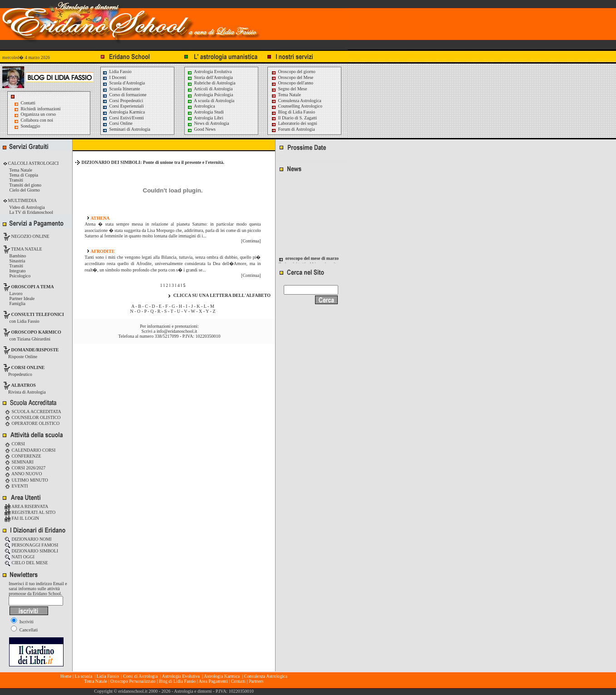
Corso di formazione (124, 95)
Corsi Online (117, 123)
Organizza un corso (39, 114)
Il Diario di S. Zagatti (294, 118)
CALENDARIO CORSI (30, 450)
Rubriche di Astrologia (211, 83)
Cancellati (24, 630)
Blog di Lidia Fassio (293, 112)
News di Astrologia (208, 123)
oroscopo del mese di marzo (312, 261)
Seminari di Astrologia (126, 129)
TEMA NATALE (26, 249)
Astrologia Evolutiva (209, 71)
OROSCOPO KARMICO (36, 332)
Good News (201, 129)
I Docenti (114, 77)
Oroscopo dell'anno (296, 83)
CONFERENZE (23, 456)
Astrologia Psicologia (210, 95)
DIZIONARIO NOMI (28, 539)
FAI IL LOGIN (22, 518)
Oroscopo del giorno (293, 71)
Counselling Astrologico (297, 106)
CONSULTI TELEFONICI (38, 314)
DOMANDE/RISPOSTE (35, 350)
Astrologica (201, 106)
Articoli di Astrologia (210, 89)
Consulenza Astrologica (296, 101)
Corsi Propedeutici (123, 101)
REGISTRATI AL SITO (30, 512)
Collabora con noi (37, 120)
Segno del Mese (289, 89)
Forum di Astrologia (293, 129)
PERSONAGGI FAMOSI (31, 545)
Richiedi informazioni (41, 109)
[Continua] (251, 241)
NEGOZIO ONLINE (30, 236)
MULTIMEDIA (22, 200)
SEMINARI (19, 462)
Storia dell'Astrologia (210, 77)
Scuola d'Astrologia (123, 83)
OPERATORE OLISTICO (32, 423)
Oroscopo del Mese (292, 77)
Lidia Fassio (117, 71)
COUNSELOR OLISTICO (33, 417)
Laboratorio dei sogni (294, 123)
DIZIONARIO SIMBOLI (31, 551)
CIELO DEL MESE (26, 563)
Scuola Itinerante (121, 89)
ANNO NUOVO (23, 474)
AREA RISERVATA (26, 506)
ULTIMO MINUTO (26, 480)
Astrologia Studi (205, 112)
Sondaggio (31, 126)
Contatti (28, 103)
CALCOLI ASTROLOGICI (33, 163)
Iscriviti (22, 622)
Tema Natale (286, 95)
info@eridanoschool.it (177, 331)
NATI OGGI (20, 557)
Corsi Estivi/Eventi (123, 118)
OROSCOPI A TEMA (33, 287)
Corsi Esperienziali (123, 106)
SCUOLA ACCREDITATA (33, 412)
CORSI (15, 444)
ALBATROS (24, 385)
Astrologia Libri (205, 118)
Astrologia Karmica (123, 112)
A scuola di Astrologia (211, 101)
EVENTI (16, 486)
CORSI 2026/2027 (25, 468)
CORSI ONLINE (28, 367)
